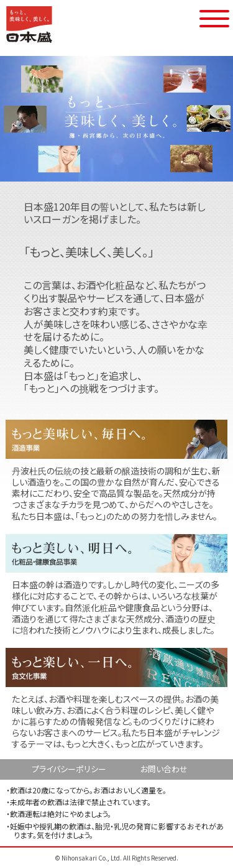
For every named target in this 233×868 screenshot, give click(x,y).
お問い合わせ (164, 769)
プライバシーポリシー (69, 769)
